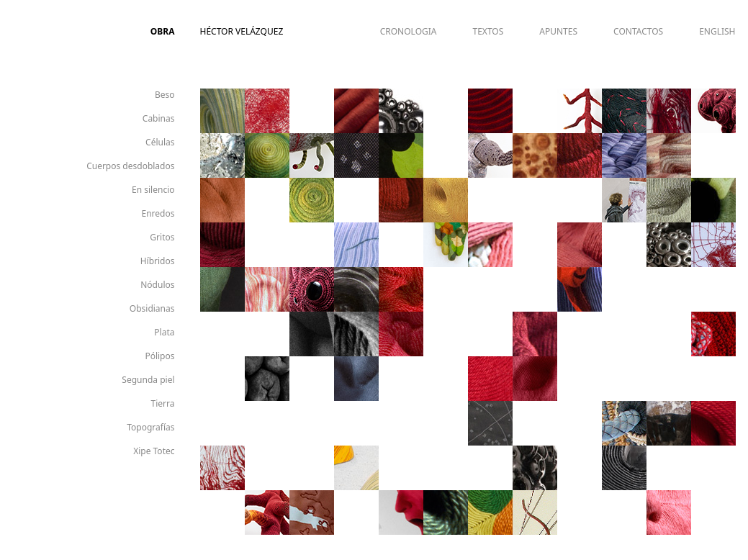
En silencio (153, 190)
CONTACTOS (638, 31)
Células (160, 142)
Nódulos (157, 285)
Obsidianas (152, 308)
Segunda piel (148, 380)
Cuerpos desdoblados (130, 166)
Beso (165, 95)
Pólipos (159, 356)
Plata (164, 332)
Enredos (158, 213)
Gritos (162, 237)
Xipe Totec (154, 451)
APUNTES (558, 31)
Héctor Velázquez (242, 31)
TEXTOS (488, 31)
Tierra (163, 403)
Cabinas (159, 118)
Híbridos (158, 261)
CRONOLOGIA (409, 31)
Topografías (150, 427)
